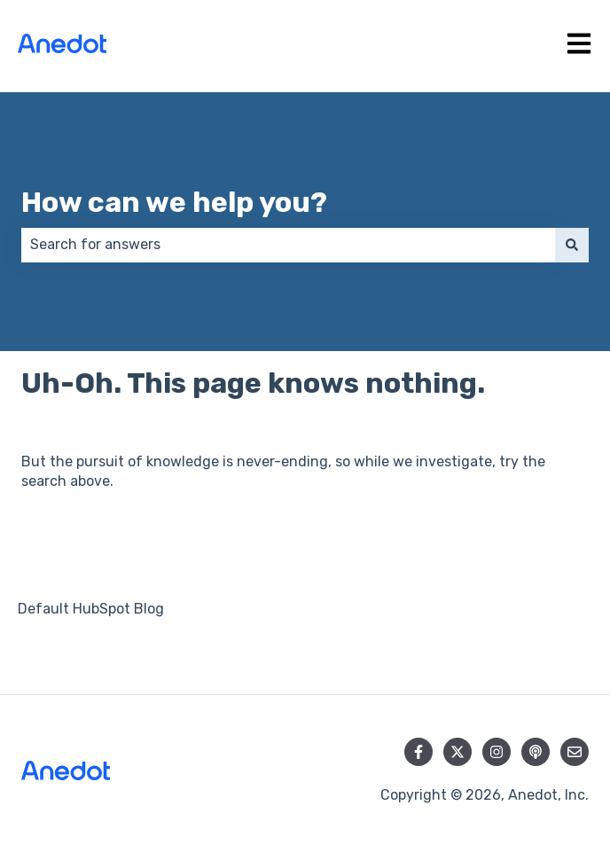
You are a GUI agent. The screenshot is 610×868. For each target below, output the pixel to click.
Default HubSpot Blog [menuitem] (91, 609)
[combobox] (288, 245)
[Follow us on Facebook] (418, 752)
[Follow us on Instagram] (497, 752)
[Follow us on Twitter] (457, 752)
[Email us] (575, 752)
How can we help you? (174, 202)
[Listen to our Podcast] (536, 752)
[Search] (572, 245)
